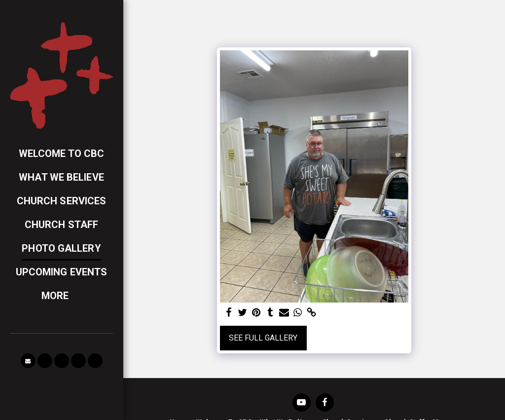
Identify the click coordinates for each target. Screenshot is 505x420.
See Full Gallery (263, 338)
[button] (28, 361)
